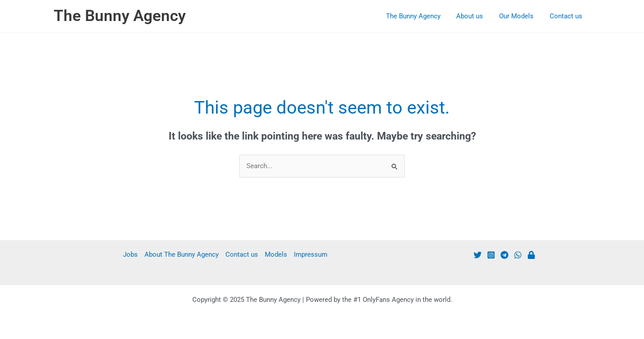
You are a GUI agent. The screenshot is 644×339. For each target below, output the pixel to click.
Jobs (130, 254)
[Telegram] (504, 255)
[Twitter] (478, 255)
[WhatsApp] (518, 255)
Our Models (520, 16)
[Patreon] (531, 255)
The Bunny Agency (120, 16)
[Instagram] (491, 255)
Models (276, 254)
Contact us (567, 16)
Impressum (311, 254)
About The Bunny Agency (182, 254)
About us (476, 16)
